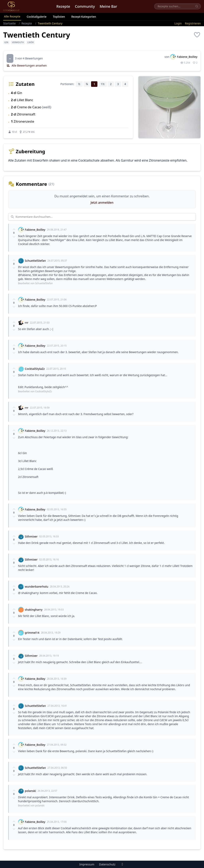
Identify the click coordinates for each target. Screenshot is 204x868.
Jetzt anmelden (102, 202)
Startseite (9, 23)
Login (178, 23)
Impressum (87, 864)
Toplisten (59, 17)
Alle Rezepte (12, 16)
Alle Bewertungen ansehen (27, 65)
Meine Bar (108, 6)
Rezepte (63, 6)
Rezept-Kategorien (84, 17)
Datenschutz (107, 864)
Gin (6, 42)
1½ (102, 84)
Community (85, 6)
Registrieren (193, 23)
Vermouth (18, 42)
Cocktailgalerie (37, 17)
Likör (31, 42)
